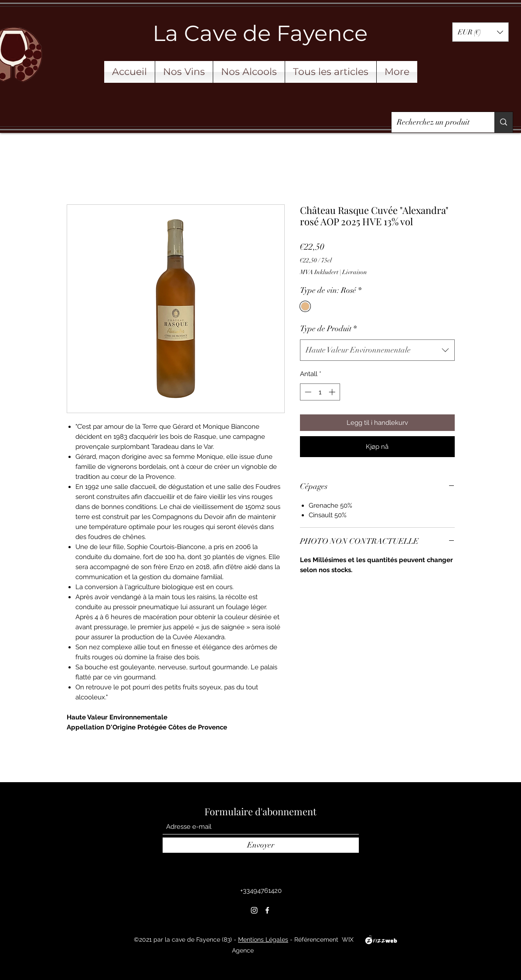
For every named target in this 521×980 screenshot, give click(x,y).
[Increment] (333, 392)
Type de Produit (328, 329)
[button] (480, 32)
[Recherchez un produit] (437, 122)
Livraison (355, 272)
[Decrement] (307, 392)
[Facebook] (267, 910)
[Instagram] (254, 910)
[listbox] (480, 32)
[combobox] (377, 350)
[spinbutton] (320, 392)
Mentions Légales (263, 939)
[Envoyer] (261, 845)
